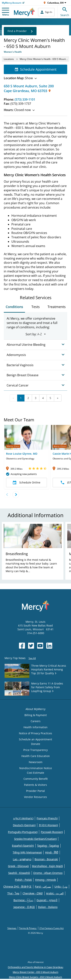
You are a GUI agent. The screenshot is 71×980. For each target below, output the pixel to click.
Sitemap (12, 928)
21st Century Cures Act (51, 928)
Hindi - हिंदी (52, 852)
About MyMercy (35, 709)
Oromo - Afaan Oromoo (48, 873)
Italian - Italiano (48, 907)
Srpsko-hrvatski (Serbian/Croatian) (35, 839)
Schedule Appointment (36, 69)
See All (32, 658)
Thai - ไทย (13, 893)
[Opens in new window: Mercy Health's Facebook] (22, 646)
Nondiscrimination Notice (36, 768)
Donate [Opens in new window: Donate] (36, 744)
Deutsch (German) (24, 825)
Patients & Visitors (35, 785)
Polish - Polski (23, 880)
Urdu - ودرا (61, 887)
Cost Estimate (35, 773)
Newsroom (36, 762)
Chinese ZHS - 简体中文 (18, 887)
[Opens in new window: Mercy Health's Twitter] (31, 646)
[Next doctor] (16, 495)
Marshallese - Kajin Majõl (47, 866)
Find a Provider (20, 31)
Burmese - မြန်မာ (23, 900)
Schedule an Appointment (35, 739)
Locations (9, 59)
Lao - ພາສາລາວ (22, 859)
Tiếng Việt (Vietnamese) (27, 852)
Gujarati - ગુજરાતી (47, 900)
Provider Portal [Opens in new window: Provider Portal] (35, 791)
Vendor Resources (35, 797)
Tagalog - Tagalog (48, 846)
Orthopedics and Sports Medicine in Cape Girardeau (35, 967)
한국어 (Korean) (48, 825)
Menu (5, 12)
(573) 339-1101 (25, 99)
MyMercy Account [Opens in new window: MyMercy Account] (12, 3)
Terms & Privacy (28, 928)
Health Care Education (36, 756)
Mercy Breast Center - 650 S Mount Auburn (35, 972)
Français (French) (47, 818)
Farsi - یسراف (43, 887)
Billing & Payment (36, 715)
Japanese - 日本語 (24, 907)
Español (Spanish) (23, 846)
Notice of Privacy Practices (35, 733)
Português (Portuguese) (23, 832)
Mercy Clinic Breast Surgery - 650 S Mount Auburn (35, 977)
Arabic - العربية (55, 893)
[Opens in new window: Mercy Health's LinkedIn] (49, 646)
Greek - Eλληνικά (18, 866)
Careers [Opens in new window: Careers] (36, 721)
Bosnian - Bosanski (46, 859)
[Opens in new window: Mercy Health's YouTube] (40, 646)
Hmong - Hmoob (45, 880)
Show (20, 78)
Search (65, 11)
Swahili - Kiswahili (19, 873)
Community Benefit (36, 779)
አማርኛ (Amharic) (23, 818)
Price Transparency (35, 750)
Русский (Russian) (52, 832)
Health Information (35, 727)
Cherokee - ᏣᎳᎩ (33, 893)
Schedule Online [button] (27, 483)
